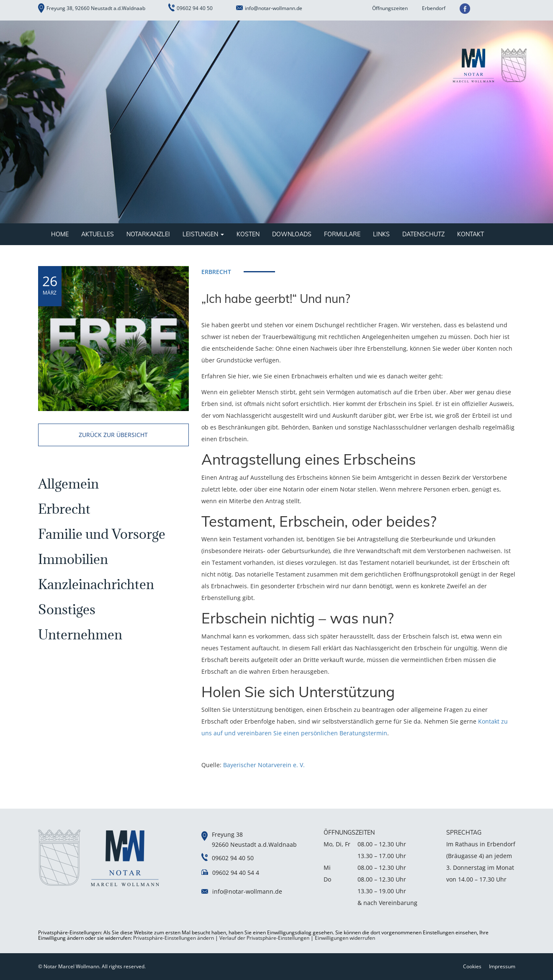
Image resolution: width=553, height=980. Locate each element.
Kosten (248, 234)
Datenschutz (423, 234)
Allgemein (68, 484)
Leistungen (203, 234)
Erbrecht (64, 509)
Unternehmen (80, 635)
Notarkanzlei (148, 234)
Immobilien (73, 559)
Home (60, 234)
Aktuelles (98, 234)
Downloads (292, 234)
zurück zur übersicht (113, 435)
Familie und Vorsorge (102, 534)
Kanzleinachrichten (96, 584)
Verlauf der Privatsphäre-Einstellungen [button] (264, 938)
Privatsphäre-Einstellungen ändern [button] (174, 938)
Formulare (342, 234)
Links (381, 234)
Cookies (472, 966)
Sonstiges (67, 609)
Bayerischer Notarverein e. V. (264, 765)
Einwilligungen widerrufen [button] (345, 938)
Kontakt (471, 234)
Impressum (502, 966)
